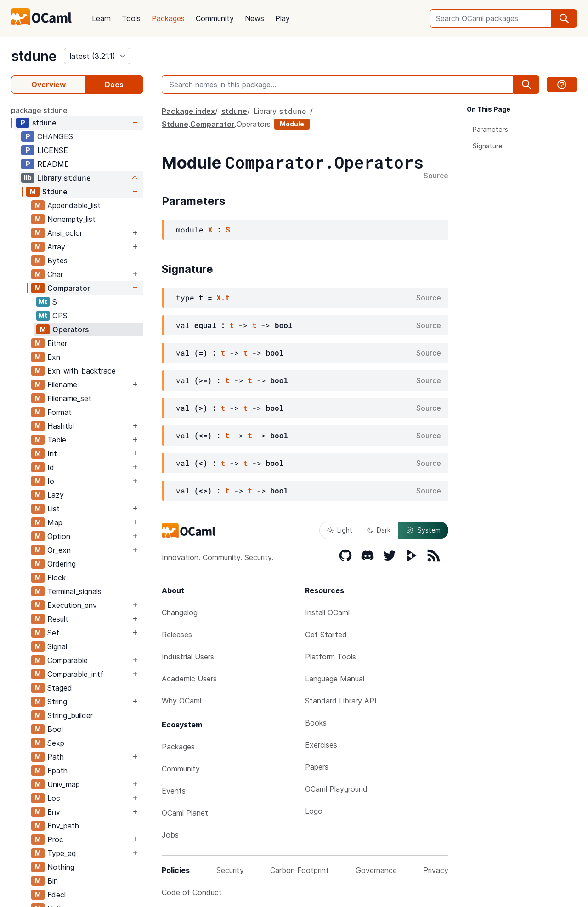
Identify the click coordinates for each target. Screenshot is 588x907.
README (53, 164)
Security (230, 870)
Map (55, 522)
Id (51, 467)
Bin (53, 881)
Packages (168, 18)
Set (53, 633)
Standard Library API (341, 701)
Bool (55, 729)
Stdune (55, 192)
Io (51, 481)
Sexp (56, 743)
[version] (97, 56)
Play (283, 18)
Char (55, 274)
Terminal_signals (74, 591)
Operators (71, 329)
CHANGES (55, 136)
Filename (62, 385)
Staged (60, 688)
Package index (188, 111)
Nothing (61, 867)
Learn (101, 18)
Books (316, 723)
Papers (317, 767)
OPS (60, 316)
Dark (379, 530)
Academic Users (189, 679)
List (54, 509)
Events (174, 791)
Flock (57, 578)
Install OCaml (327, 612)
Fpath (57, 771)
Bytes (57, 261)
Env (54, 812)
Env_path (63, 826)
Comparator (69, 288)
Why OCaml (181, 701)
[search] (564, 18)
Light (340, 530)
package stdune (39, 110)
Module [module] (292, 124)
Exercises (321, 745)
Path (56, 757)
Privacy (436, 870)
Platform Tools (331, 657)
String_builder (70, 715)
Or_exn (59, 550)
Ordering (62, 564)
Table (57, 440)
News (254, 18)
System (423, 530)
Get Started (326, 635)
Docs (114, 85)
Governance (376, 870)
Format (59, 412)
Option (59, 536)
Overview (48, 85)
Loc (54, 798)
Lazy (56, 495)
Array (56, 247)
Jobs (170, 835)
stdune (34, 56)
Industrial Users (188, 657)
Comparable (68, 660)
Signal (57, 646)
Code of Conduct (192, 892)
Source (436, 176)
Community (215, 18)
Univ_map (64, 784)
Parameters (490, 129)
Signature (488, 146)
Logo (314, 811)
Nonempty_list (71, 219)
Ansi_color (65, 233)
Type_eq (62, 853)
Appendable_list (74, 205)
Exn (54, 357)
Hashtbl (61, 426)
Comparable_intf (75, 674)
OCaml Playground (336, 789)
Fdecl (57, 895)
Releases (177, 635)
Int (52, 453)
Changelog (180, 612)
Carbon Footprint (300, 870)
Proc (55, 839)
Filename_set (69, 398)
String (57, 702)
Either (57, 343)
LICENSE (53, 150)
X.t (223, 298)
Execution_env (72, 605)
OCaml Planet (185, 813)
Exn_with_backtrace (82, 371)
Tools (131, 18)
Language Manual (335, 679)
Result (58, 619)
